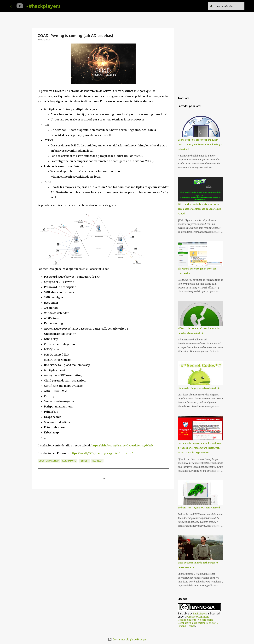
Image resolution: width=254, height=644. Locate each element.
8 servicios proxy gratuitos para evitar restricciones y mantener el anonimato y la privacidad (200, 144)
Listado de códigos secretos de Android (199, 388)
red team (97, 461)
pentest (84, 461)
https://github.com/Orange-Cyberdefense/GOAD (122, 445)
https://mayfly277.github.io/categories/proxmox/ (101, 453)
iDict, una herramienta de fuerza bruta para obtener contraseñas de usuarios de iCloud (199, 209)
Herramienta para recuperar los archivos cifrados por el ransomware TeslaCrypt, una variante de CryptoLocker (199, 448)
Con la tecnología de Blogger (127, 639)
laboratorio (69, 461)
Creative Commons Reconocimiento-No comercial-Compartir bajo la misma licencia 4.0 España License (198, 621)
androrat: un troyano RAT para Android (199, 508)
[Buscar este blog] (227, 6)
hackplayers (200, 614)
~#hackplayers (43, 6)
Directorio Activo (49, 461)
